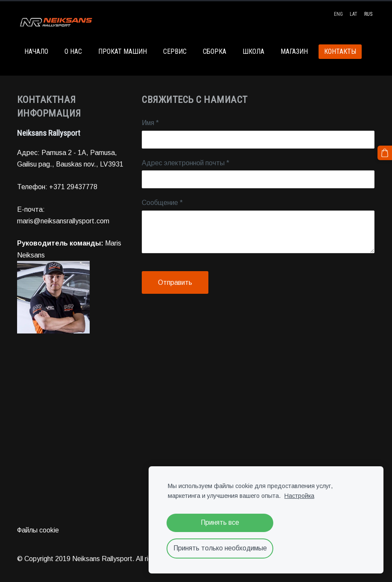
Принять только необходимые (220, 548)
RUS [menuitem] (368, 14)
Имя (150, 123)
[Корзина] (385, 153)
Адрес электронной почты (186, 163)
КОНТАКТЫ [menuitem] (340, 51)
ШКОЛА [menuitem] (253, 51)
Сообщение (162, 203)
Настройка (299, 496)
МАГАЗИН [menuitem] (294, 51)
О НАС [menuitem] (73, 51)
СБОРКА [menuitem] (215, 51)
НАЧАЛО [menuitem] (36, 51)
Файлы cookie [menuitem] (38, 530)
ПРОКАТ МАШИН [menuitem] (123, 51)
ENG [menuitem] (338, 14)
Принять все (220, 522)
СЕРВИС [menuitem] (175, 51)
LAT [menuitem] (354, 14)
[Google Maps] (196, 432)
